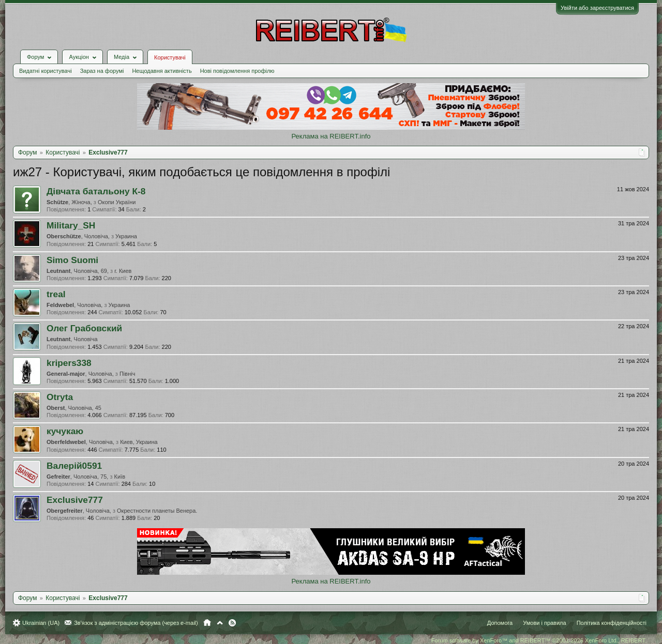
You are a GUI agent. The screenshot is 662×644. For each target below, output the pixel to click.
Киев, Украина (139, 442)
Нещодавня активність (162, 71)
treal (56, 294)
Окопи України (117, 202)
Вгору (220, 623)
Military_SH (71, 225)
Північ (127, 374)
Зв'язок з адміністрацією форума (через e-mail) (136, 623)
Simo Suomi (72, 260)
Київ (120, 477)
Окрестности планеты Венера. (157, 511)
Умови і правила (544, 623)
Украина (126, 236)
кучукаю (65, 431)
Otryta (60, 397)
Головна (207, 623)
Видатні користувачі (46, 71)
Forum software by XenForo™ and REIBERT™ (539, 640)
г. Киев (123, 271)
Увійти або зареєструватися (597, 8)
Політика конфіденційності (612, 623)
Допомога (500, 623)
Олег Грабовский (84, 328)
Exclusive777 (75, 500)
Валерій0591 (74, 466)
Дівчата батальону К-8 (96, 191)
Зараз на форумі (102, 71)
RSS (232, 623)
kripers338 (69, 363)
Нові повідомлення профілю (237, 71)
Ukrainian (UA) (41, 623)
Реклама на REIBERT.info (331, 136)
